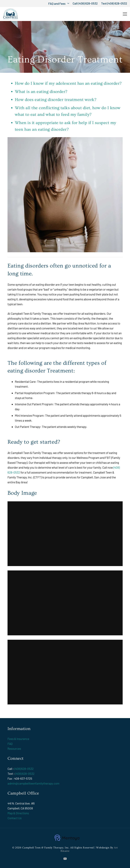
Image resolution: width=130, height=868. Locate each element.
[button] (59, 3)
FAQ (10, 744)
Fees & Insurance (18, 739)
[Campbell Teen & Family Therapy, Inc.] (10, 14)
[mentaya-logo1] (67, 838)
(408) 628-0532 (24, 769)
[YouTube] (65, 859)
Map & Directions (18, 813)
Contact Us (15, 818)
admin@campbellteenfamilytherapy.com (33, 783)
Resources (14, 749)
